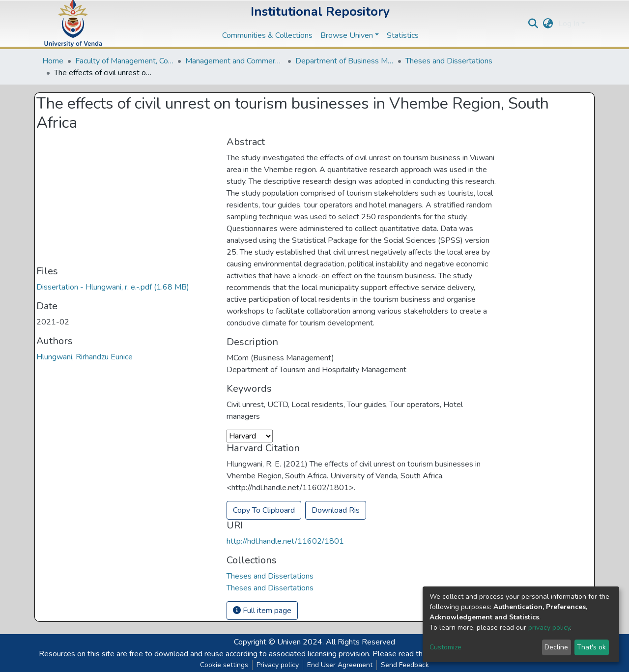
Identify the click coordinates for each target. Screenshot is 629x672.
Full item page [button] (262, 611)
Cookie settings (224, 665)
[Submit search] (533, 24)
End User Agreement (340, 665)
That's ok (591, 647)
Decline (556, 647)
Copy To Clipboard (264, 510)
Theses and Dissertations (449, 61)
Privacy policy (278, 665)
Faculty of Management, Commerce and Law (124, 61)
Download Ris (336, 510)
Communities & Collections (267, 35)
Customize (445, 647)
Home (53, 61)
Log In (569, 24)
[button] (548, 24)
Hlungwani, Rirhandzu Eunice (85, 357)
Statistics (403, 35)
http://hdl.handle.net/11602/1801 (285, 541)
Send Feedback (405, 665)
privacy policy (549, 628)
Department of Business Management (344, 61)
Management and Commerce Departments (234, 61)
